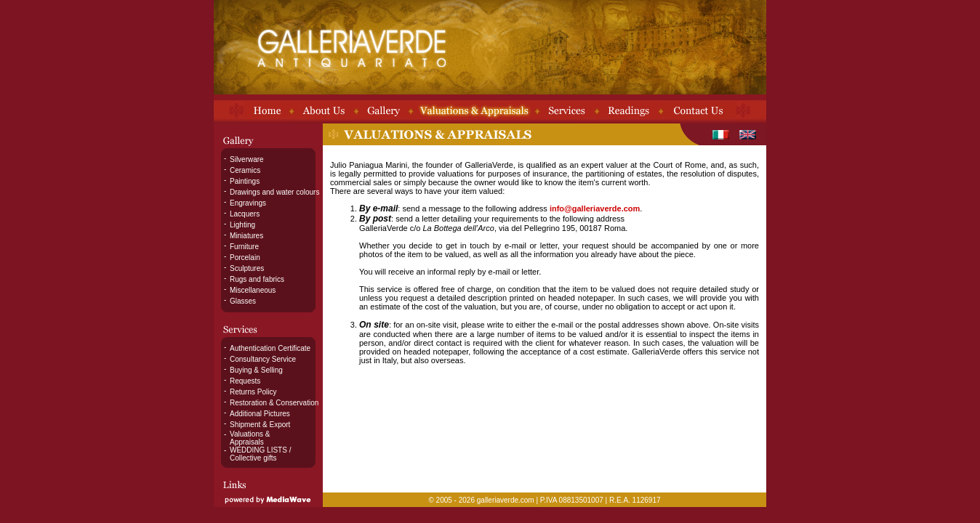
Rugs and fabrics (257, 279)
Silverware (247, 159)
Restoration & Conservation (274, 403)
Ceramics (245, 170)
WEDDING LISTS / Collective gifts (260, 454)
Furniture (244, 247)
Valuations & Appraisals (250, 438)
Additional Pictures (260, 414)
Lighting (242, 225)
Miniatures (246, 236)
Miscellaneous (253, 290)
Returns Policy (253, 392)
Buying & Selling (256, 370)
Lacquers (245, 214)
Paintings (245, 181)
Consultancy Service (263, 359)
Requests (245, 381)
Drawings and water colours (274, 192)
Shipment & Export (260, 425)
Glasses (243, 301)
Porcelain (245, 258)
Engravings (248, 203)
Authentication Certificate (270, 348)
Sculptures (247, 268)
